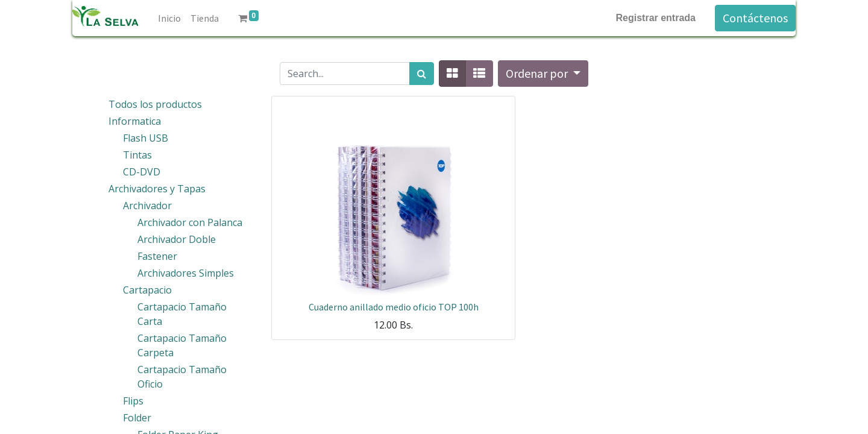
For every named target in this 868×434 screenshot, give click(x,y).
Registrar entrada (656, 18)
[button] (543, 74)
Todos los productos (155, 104)
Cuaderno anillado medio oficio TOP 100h (394, 307)
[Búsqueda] (422, 74)
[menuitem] (169, 18)
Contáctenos (755, 18)
